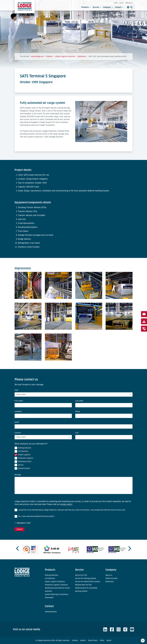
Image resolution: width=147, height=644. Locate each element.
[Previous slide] (18, 548)
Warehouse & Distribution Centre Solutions (57, 590)
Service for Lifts (81, 575)
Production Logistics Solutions (56, 585)
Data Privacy (93, 640)
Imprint (83, 640)
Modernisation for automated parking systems (86, 590)
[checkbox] (74, 459)
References (129, 3)
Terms (102, 640)
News (116, 3)
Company (108, 7)
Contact (119, 7)
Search (109, 640)
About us (109, 575)
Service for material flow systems (88, 582)
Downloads (49, 598)
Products (86, 7)
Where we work (111, 578)
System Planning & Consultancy (57, 594)
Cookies (75, 640)
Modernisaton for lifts (83, 585)
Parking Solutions (52, 575)
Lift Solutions (50, 578)
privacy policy (66, 504)
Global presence (51, 612)
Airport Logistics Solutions (55, 582)
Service (97, 7)
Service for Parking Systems (86, 578)
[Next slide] (129, 548)
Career (122, 3)
